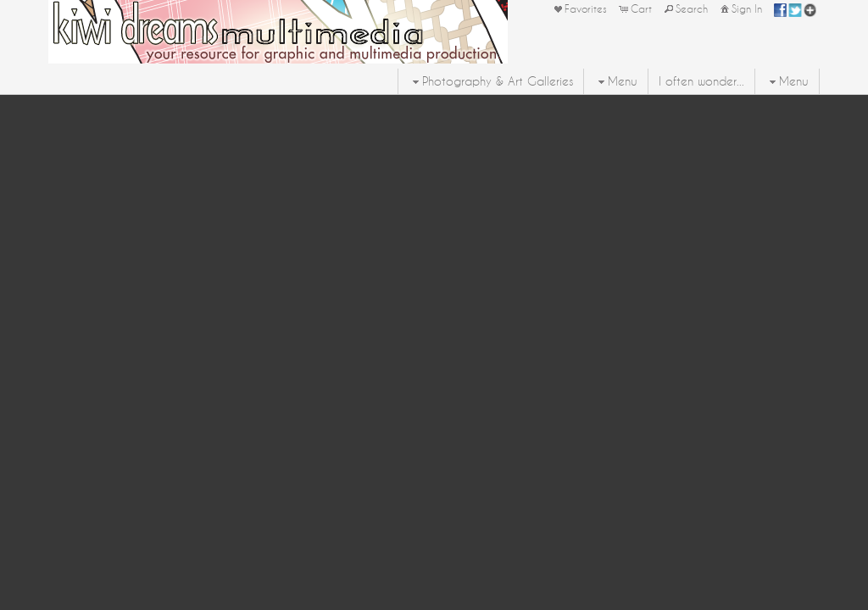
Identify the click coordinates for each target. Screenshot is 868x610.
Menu (616, 82)
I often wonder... (701, 81)
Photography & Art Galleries (491, 82)
